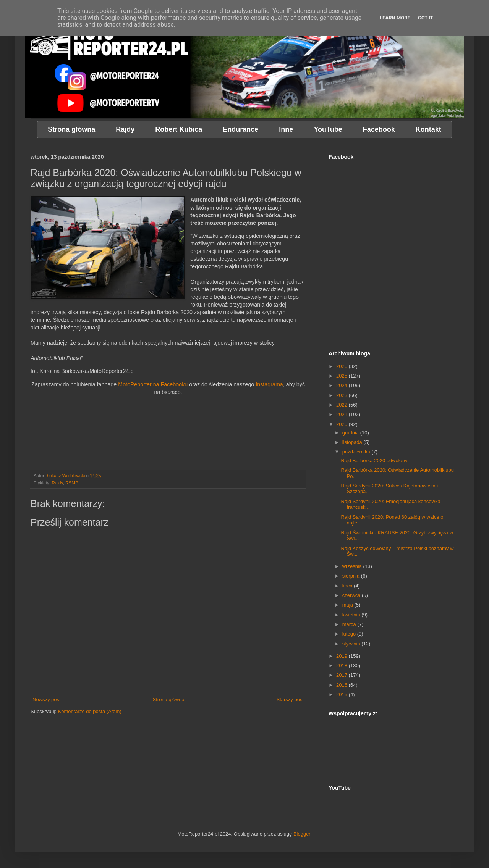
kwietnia (352, 615)
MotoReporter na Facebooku (153, 384)
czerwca (352, 595)
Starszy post (290, 699)
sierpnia (352, 576)
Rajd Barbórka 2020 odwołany (374, 461)
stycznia (352, 644)
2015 (342, 695)
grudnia (351, 433)
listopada (353, 442)
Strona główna (169, 699)
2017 (342, 675)
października (357, 452)
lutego (350, 634)
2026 (342, 366)
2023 (342, 395)
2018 (342, 666)
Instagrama (269, 384)
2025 (342, 376)
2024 (342, 385)
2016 (342, 685)
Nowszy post (47, 699)
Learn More (395, 18)
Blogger (302, 834)
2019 (342, 656)
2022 (342, 405)
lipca (348, 586)
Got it (426, 18)
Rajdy (57, 483)
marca (350, 624)
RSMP (72, 483)
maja (348, 605)
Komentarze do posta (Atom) (90, 711)
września (353, 566)
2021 (342, 414)
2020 (342, 424)
